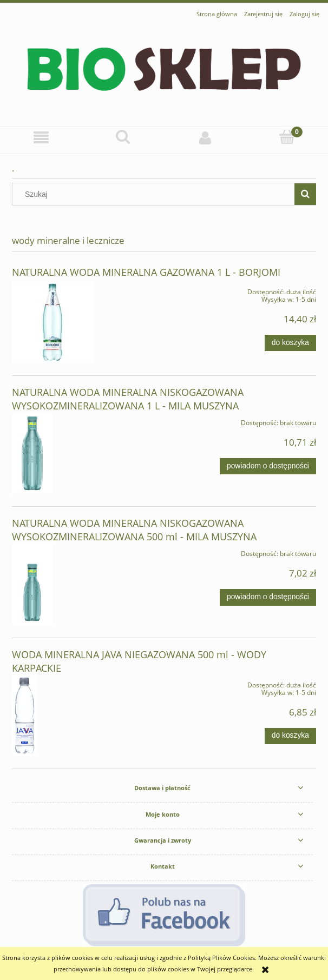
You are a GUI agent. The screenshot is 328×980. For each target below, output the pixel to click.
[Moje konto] (205, 137)
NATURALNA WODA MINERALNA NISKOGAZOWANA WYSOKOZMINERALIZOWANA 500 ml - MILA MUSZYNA (134, 530)
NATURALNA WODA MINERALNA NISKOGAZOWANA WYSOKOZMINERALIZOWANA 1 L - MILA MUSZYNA (128, 399)
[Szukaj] (123, 137)
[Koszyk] (287, 137)
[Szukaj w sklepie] (156, 194)
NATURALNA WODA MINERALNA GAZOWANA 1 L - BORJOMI (146, 272)
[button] (41, 138)
